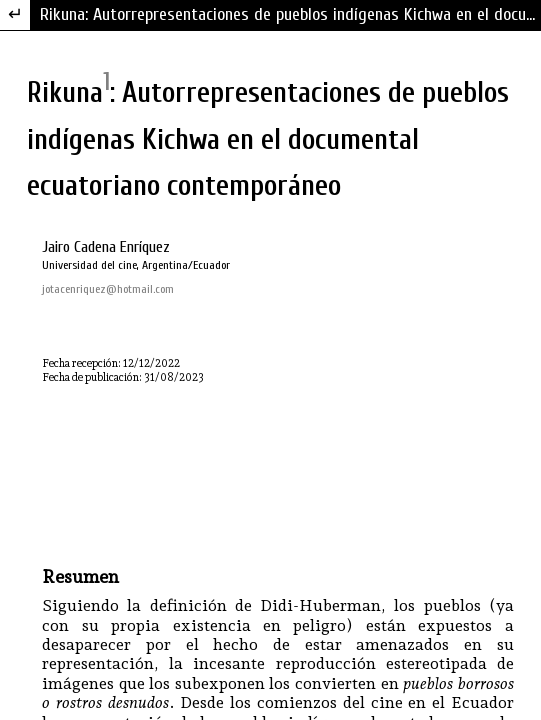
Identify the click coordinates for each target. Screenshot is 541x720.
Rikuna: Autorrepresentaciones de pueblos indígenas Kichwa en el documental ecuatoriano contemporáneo (290, 14)
